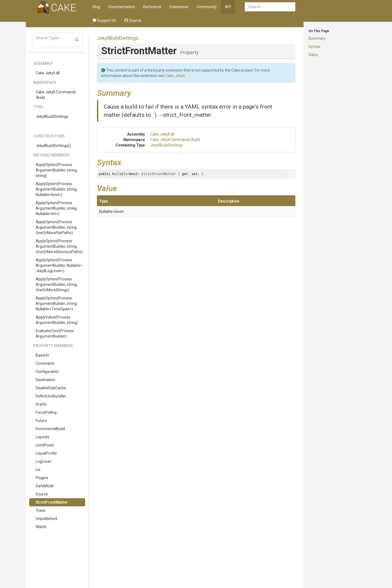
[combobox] (270, 7)
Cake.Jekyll (175, 76)
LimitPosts (45, 445)
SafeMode (45, 486)
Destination (45, 380)
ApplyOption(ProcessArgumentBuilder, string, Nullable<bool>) (56, 189)
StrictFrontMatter (52, 502)
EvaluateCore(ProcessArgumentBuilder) (55, 333)
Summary (317, 38)
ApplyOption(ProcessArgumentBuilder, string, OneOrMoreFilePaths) (56, 227)
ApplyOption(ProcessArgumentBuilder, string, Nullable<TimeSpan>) (56, 304)
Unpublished (46, 519)
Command (45, 363)
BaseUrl (42, 355)
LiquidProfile (46, 453)
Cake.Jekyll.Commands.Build (56, 95)
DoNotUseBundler (51, 396)
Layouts (42, 437)
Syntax (314, 47)
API (228, 7)
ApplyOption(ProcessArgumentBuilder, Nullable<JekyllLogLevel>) (59, 265)
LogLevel (43, 461)
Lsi (38, 470)
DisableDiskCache (51, 388)
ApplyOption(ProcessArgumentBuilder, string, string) (56, 170)
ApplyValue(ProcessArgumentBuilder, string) (57, 320)
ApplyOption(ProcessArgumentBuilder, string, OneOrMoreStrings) (56, 284)
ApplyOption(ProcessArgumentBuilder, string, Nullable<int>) (56, 208)
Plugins (42, 478)
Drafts (41, 404)
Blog (96, 7)
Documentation (122, 7)
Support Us (104, 20)
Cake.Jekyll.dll (48, 73)
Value (313, 55)
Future (41, 421)
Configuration (47, 372)
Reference (152, 7)
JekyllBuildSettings (52, 117)
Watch (41, 527)
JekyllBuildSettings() (53, 146)
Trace (41, 510)
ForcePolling (46, 412)
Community (207, 7)
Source (133, 20)
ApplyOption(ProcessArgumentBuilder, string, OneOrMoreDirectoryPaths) (59, 246)
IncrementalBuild (50, 429)
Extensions (179, 7)
